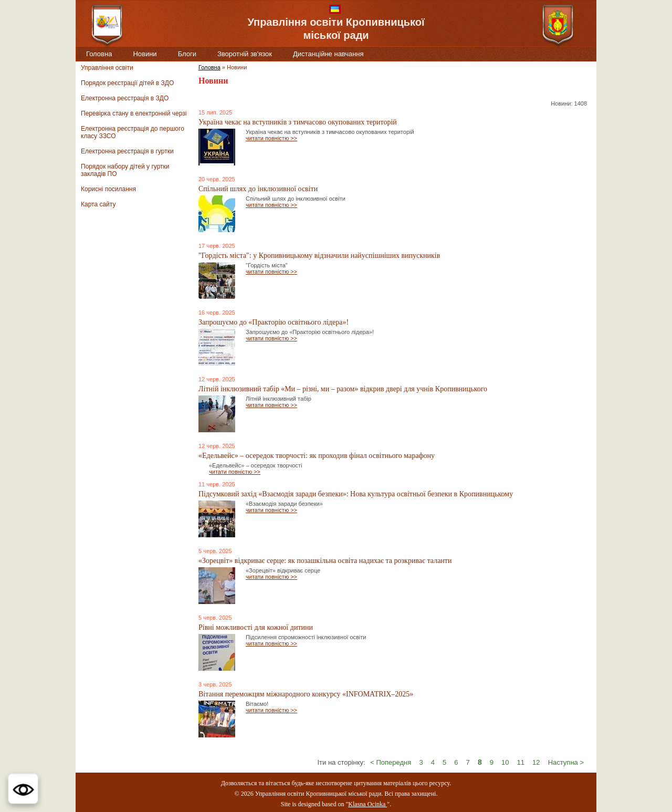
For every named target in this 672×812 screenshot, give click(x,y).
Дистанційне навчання (328, 54)
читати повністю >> (271, 138)
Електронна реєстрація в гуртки (127, 151)
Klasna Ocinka (367, 804)
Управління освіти (107, 68)
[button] (23, 789)
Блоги (187, 54)
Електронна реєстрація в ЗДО (125, 98)
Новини (145, 54)
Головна (99, 54)
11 (521, 762)
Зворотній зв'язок (245, 54)
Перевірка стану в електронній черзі (134, 113)
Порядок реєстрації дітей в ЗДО (127, 83)
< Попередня (391, 762)
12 (536, 762)
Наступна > (566, 762)
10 (505, 762)
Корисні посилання (108, 189)
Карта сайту (98, 204)
